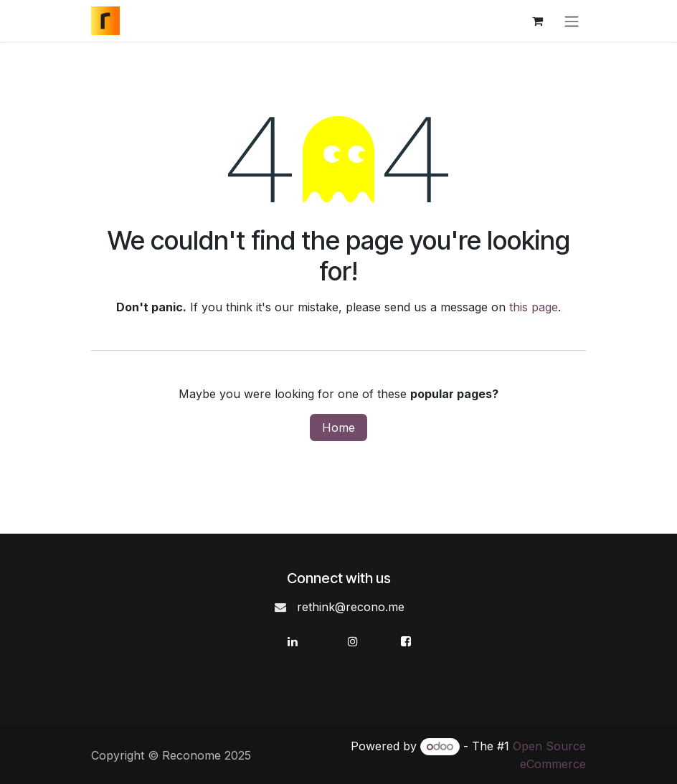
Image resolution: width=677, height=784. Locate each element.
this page (534, 307)
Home (338, 428)
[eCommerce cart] (537, 21)
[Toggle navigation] (572, 21)
